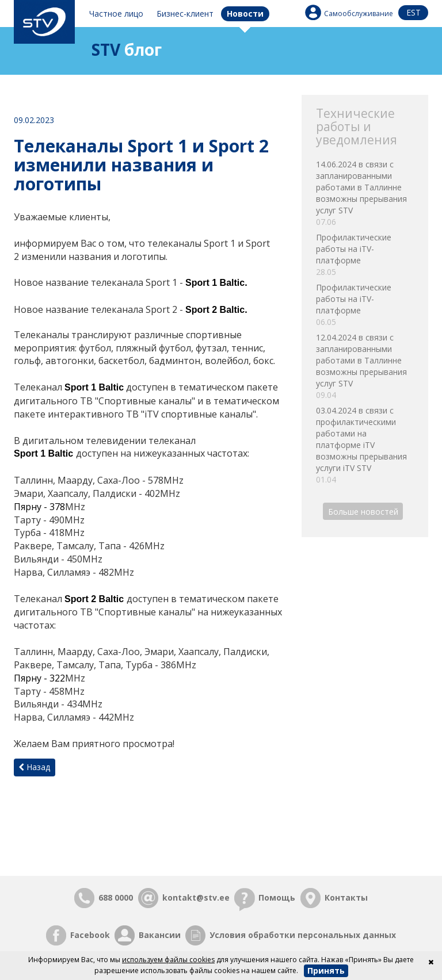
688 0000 (116, 897)
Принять (326, 971)
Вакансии (160, 935)
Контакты (346, 897)
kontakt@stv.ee (196, 897)
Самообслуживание (359, 14)
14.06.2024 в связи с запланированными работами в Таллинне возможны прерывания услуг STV (365, 193)
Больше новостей (363, 511)
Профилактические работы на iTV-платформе (365, 255)
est (414, 12)
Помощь (277, 897)
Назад (34, 767)
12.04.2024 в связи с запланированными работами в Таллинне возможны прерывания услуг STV (365, 366)
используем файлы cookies (168, 960)
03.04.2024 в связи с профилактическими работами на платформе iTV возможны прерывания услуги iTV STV (365, 445)
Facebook (90, 935)
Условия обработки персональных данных (303, 935)
